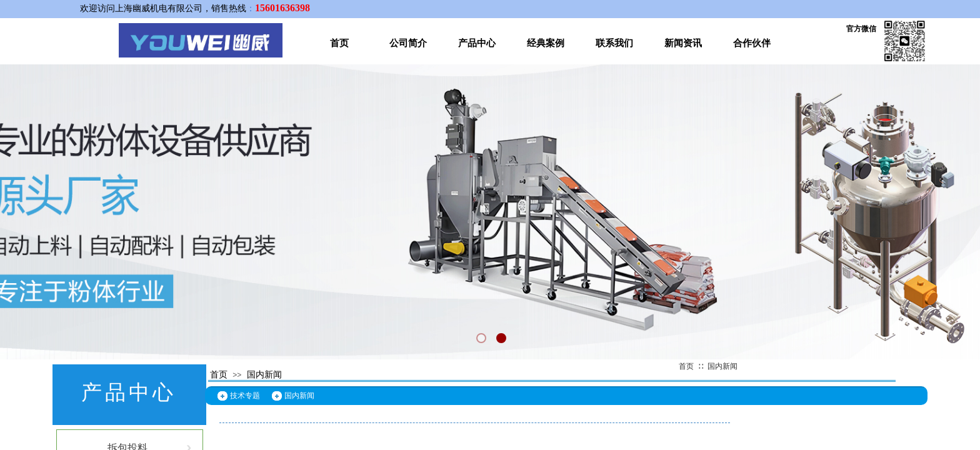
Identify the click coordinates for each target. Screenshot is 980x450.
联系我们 (614, 43)
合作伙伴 (752, 43)
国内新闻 (722, 366)
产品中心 (477, 43)
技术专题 (245, 396)
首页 (339, 43)
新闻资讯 (683, 43)
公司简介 (408, 43)
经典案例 (546, 43)
